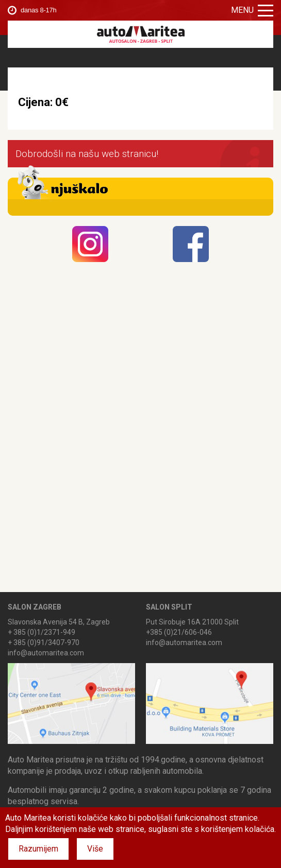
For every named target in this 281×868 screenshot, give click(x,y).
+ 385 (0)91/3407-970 (44, 643)
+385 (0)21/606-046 (179, 632)
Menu (252, 10)
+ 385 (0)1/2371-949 (42, 632)
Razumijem (38, 849)
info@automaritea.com (46, 653)
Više (95, 849)
